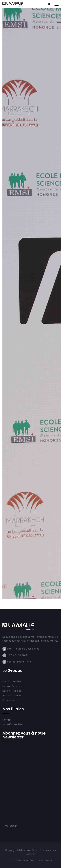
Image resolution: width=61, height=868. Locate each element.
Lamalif (7, 720)
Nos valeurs (9, 700)
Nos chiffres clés (12, 691)
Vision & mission (12, 696)
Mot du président (12, 681)
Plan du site (46, 860)
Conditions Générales (21, 860)
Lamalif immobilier (13, 724)
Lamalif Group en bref (15, 686)
